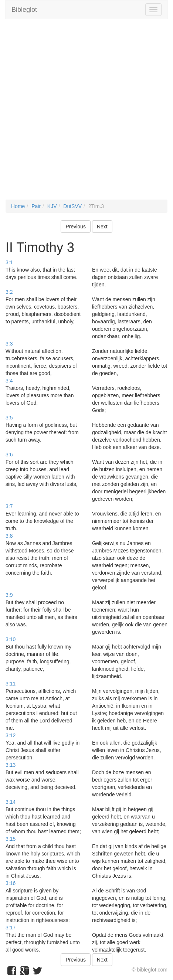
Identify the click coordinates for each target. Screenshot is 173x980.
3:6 (9, 455)
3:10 (11, 639)
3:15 (11, 839)
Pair (36, 206)
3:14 (11, 802)
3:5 (9, 418)
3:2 (9, 292)
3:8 (9, 536)
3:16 (11, 883)
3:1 (9, 262)
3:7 (9, 506)
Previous (75, 227)
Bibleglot (24, 10)
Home (18, 206)
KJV (52, 206)
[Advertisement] (86, 113)
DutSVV (72, 206)
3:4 (9, 381)
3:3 (9, 344)
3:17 (11, 928)
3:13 (11, 765)
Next (102, 227)
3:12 (11, 735)
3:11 (11, 684)
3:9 (9, 595)
